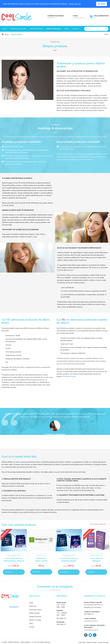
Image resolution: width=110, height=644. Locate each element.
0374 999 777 (52, 18)
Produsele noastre (18, 29)
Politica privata (92, 642)
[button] (47, 426)
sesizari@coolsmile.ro (91, 630)
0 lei (101, 17)
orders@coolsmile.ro (79, 18)
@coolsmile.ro (55, 590)
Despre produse (36, 29)
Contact (76, 29)
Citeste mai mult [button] (75, 4)
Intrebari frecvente (35, 617)
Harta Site (82, 642)
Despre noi (33, 606)
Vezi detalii (9, 572)
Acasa (4, 29)
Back (106, 34)
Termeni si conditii (35, 620)
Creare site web (103, 642)
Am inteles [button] (102, 4)
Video (67, 29)
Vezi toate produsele (98, 524)
